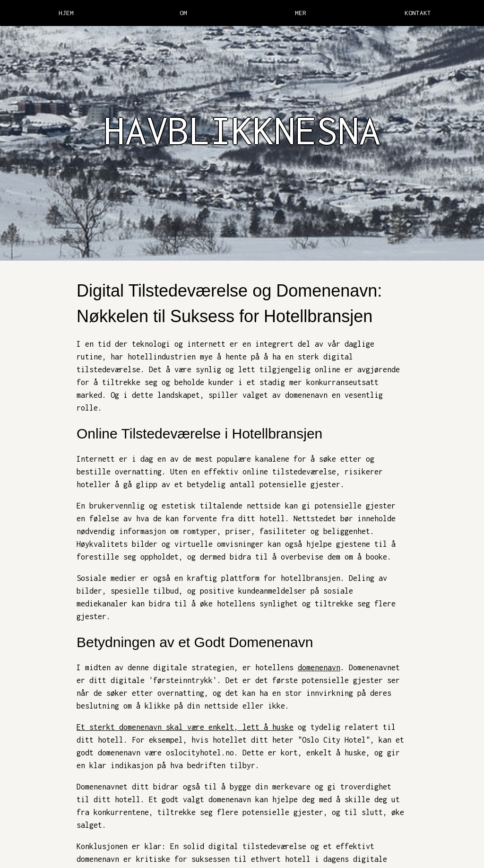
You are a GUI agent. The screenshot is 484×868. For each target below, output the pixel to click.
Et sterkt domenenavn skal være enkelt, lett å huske (185, 727)
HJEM (66, 13)
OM (183, 13)
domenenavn (319, 667)
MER (301, 13)
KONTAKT (418, 13)
